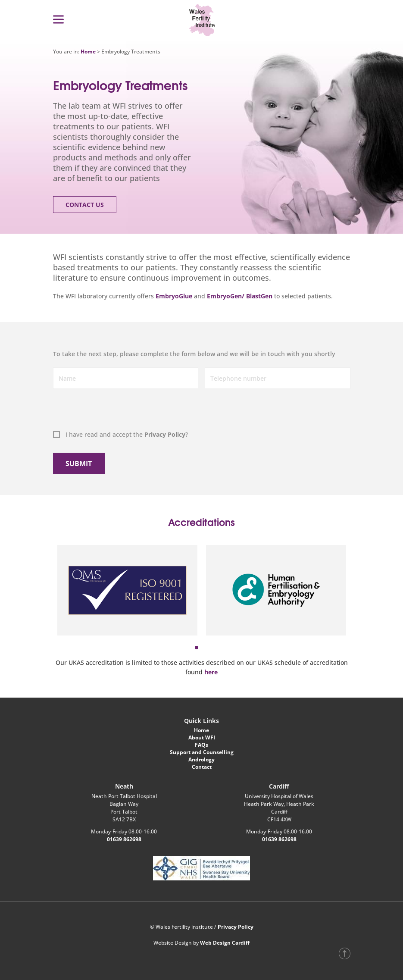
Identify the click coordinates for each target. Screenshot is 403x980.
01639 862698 (124, 839)
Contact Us (85, 205)
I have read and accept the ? (127, 434)
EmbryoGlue (174, 296)
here (211, 672)
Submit (79, 463)
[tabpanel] (127, 590)
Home (88, 52)
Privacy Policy (165, 434)
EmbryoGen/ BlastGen (241, 296)
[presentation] (96, 411)
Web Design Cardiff (225, 943)
